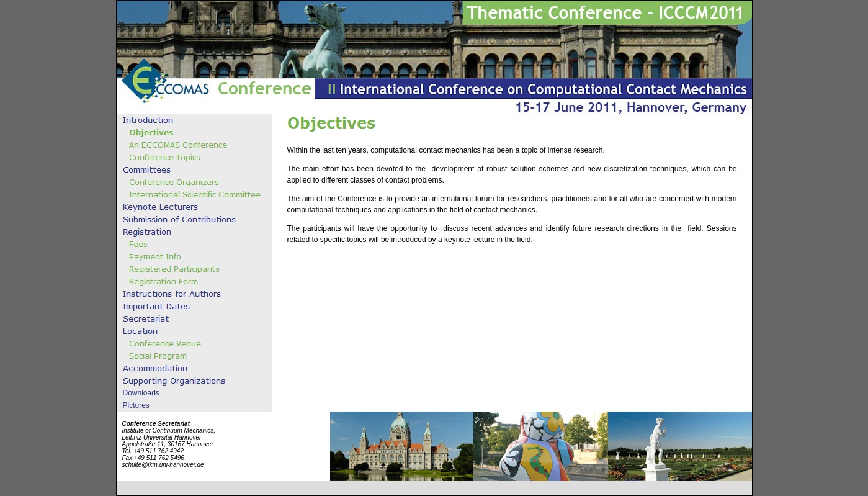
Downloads (141, 393)
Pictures (136, 405)
